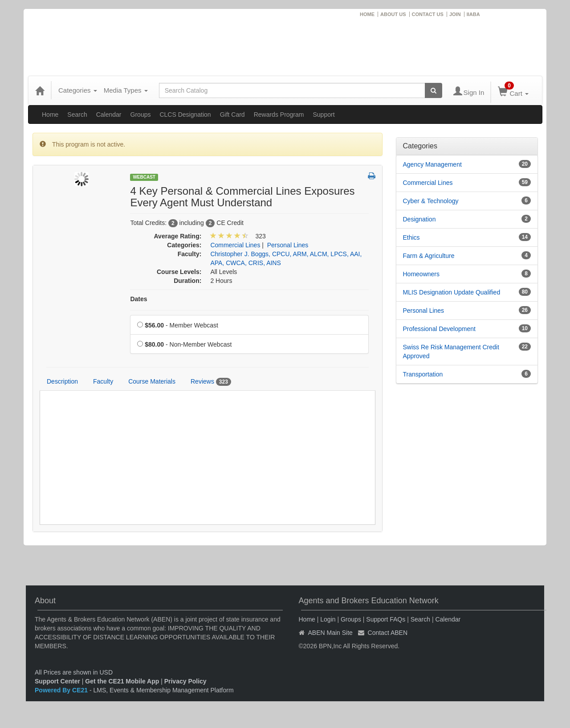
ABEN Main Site (330, 633)
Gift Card (232, 115)
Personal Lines (424, 311)
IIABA (473, 14)
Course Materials (152, 381)
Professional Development (439, 329)
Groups (141, 115)
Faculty (103, 381)
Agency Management (432, 164)
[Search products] (434, 90)
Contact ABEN (388, 633)
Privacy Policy (185, 681)
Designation (419, 219)
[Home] (40, 90)
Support (324, 115)
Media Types (126, 90)
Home (50, 115)
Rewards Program (279, 115)
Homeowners (421, 274)
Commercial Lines (428, 183)
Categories (78, 90)
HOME (367, 14)
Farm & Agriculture (429, 256)
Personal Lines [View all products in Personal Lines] (288, 245)
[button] (372, 176)
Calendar (109, 115)
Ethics (411, 237)
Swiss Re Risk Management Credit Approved (451, 352)
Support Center (57, 681)
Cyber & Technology (431, 201)
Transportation (423, 374)
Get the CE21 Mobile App (122, 681)
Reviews (211, 382)
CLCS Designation (185, 115)
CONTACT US (428, 14)
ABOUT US (393, 14)
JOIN (455, 14)
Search (77, 115)
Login (328, 619)
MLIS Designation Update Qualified (452, 292)
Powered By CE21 (62, 690)
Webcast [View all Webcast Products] (144, 177)
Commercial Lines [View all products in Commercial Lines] (235, 245)
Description (62, 381)
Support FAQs (386, 619)
